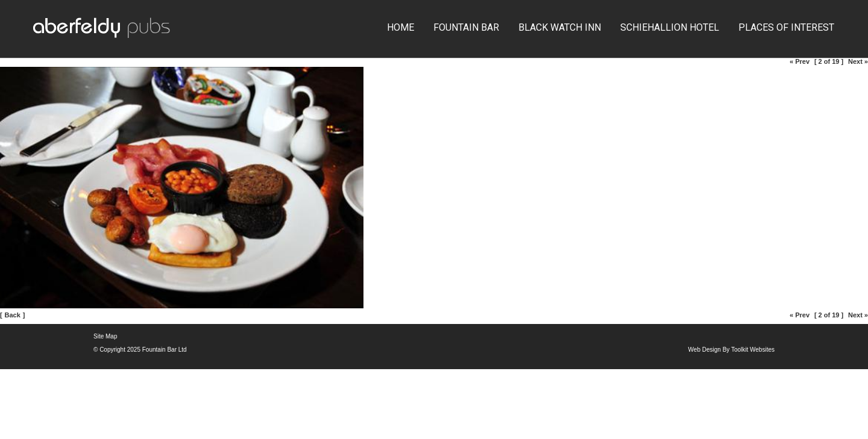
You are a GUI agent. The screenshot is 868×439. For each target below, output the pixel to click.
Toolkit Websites (753, 350)
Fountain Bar (466, 27)
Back (13, 315)
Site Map (105, 336)
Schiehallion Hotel (670, 27)
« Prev (800, 61)
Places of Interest (786, 27)
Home (401, 27)
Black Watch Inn (560, 27)
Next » (858, 61)
